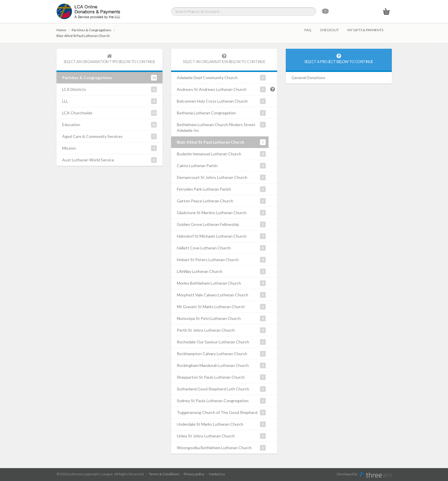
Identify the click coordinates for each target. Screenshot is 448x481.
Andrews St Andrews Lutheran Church (221, 89)
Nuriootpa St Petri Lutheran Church (221, 318)
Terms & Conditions (164, 474)
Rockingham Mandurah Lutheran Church (221, 365)
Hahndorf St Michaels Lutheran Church (221, 236)
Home (61, 30)
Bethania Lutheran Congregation (221, 113)
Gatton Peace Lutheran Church (221, 201)
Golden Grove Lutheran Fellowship (221, 224)
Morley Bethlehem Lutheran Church (221, 283)
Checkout (329, 30)
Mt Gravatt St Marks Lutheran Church (221, 307)
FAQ (308, 30)
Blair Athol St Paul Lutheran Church (83, 36)
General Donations (308, 78)
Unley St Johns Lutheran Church (221, 436)
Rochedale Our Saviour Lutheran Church (221, 342)
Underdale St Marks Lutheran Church (221, 424)
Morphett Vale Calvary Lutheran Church (221, 295)
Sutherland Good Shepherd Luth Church (221, 389)
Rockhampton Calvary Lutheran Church (221, 354)
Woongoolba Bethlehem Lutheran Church (221, 448)
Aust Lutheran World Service (109, 160)
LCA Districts (109, 89)
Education (109, 125)
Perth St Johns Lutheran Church (221, 330)
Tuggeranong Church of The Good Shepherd (221, 412)
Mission (109, 148)
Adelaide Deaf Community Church (221, 78)
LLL (109, 101)
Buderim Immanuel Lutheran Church (221, 154)
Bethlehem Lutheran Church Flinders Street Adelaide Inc (221, 127)
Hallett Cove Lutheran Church (221, 248)
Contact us (217, 474)
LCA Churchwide (109, 113)
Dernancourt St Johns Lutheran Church (221, 177)
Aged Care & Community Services (109, 136)
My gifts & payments (365, 30)
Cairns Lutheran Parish (221, 166)
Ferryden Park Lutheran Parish (221, 189)
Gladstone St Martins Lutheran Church (221, 213)
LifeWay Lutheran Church (221, 271)
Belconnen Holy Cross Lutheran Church (221, 101)
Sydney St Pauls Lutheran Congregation (221, 401)
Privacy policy (194, 474)
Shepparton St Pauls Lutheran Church (221, 377)
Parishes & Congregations (92, 30)
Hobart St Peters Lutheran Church (221, 260)
